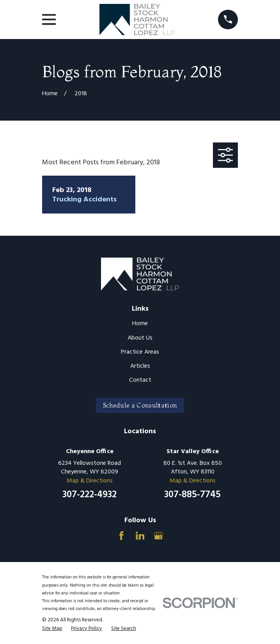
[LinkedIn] (140, 536)
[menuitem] (52, 629)
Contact (140, 380)
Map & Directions (90, 481)
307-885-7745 (192, 495)
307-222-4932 (89, 495)
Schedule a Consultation (140, 405)
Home (140, 324)
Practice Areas (140, 352)
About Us (140, 338)
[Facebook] (121, 536)
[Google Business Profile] (159, 536)
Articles (140, 366)
